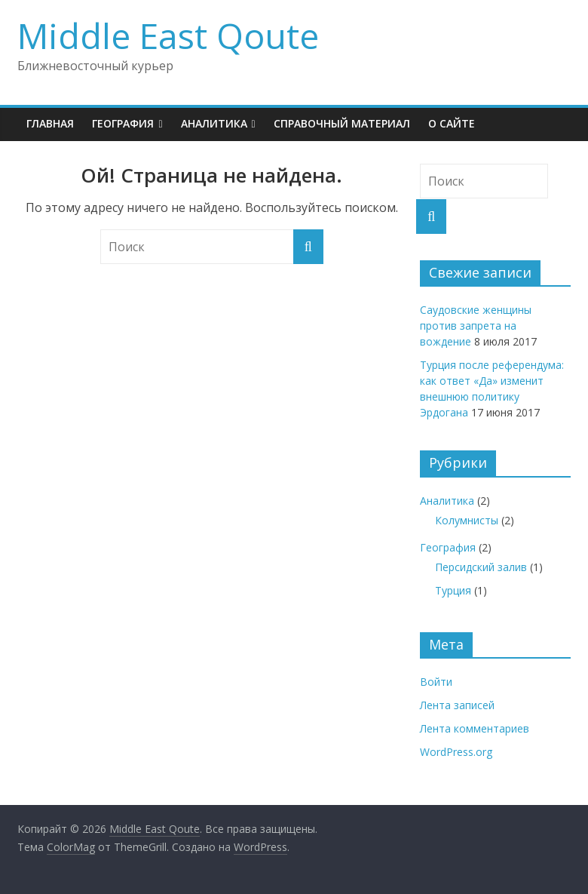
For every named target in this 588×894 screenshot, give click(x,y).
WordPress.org (456, 752)
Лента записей (457, 705)
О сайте (452, 123)
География (123, 123)
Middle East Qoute (168, 35)
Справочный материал (342, 123)
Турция (453, 590)
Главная (50, 123)
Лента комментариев (475, 728)
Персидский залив (481, 567)
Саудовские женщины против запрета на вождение (476, 326)
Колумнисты (467, 520)
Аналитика (214, 123)
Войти (436, 682)
